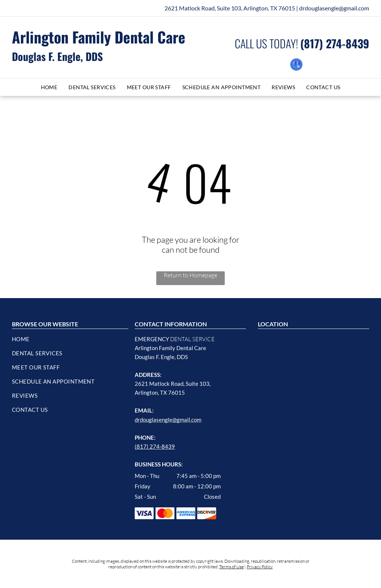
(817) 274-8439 (155, 446)
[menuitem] (49, 87)
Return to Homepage (190, 275)
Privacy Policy (260, 567)
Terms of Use (231, 567)
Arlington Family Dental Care (99, 37)
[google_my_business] (296, 65)
